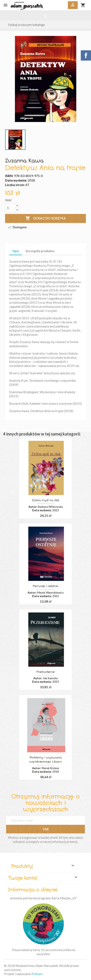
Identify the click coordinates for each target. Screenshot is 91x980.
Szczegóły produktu (40, 251)
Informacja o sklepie (33, 890)
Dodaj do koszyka (45, 218)
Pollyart (37, 974)
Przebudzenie (46, 672)
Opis (16, 251)
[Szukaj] (45, 25)
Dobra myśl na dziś (46, 500)
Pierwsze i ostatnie (45, 586)
